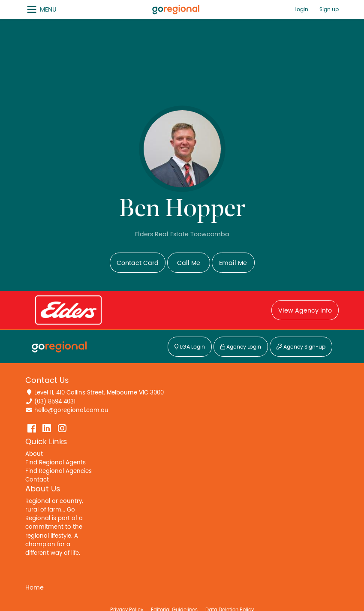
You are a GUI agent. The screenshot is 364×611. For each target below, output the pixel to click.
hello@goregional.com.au (71, 410)
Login (301, 10)
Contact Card (138, 263)
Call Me (189, 263)
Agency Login (241, 347)
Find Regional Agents (56, 463)
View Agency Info (305, 311)
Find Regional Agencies (59, 471)
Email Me (233, 263)
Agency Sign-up (301, 347)
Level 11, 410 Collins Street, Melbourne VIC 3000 (99, 393)
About (34, 454)
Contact (37, 480)
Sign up (329, 10)
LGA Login (190, 347)
